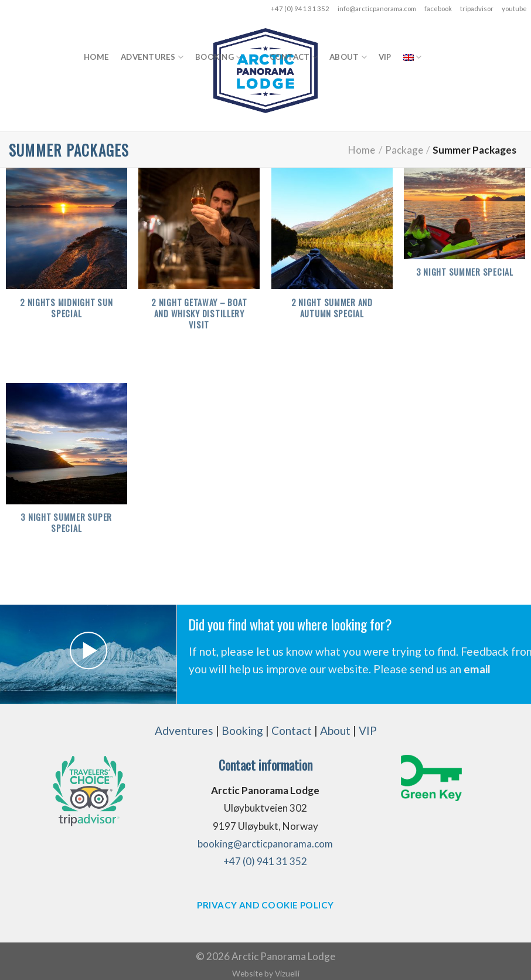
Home (96, 57)
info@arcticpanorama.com (377, 9)
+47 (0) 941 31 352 (300, 9)
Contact (294, 57)
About (348, 57)
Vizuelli (287, 973)
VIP (385, 57)
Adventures (152, 57)
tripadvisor (477, 9)
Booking (218, 57)
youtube (514, 9)
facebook (438, 9)
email (477, 669)
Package (404, 150)
